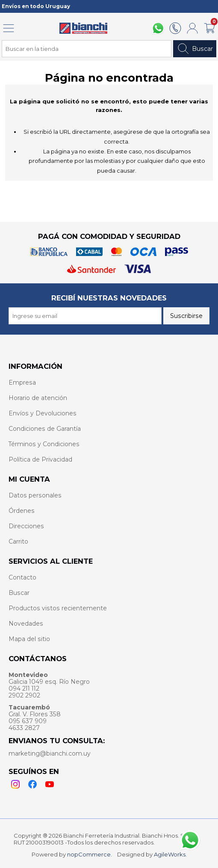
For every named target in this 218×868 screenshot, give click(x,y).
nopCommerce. (90, 854)
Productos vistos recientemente (58, 608)
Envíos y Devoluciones (43, 413)
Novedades (26, 624)
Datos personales (35, 495)
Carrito (18, 541)
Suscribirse (186, 316)
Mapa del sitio (29, 639)
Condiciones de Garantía (45, 429)
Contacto (22, 577)
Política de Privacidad (40, 459)
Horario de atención (38, 398)
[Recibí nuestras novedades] (85, 316)
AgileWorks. (170, 854)
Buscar (195, 49)
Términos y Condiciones (44, 444)
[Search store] (87, 49)
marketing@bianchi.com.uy (50, 753)
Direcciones (26, 526)
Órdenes (22, 511)
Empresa (22, 383)
